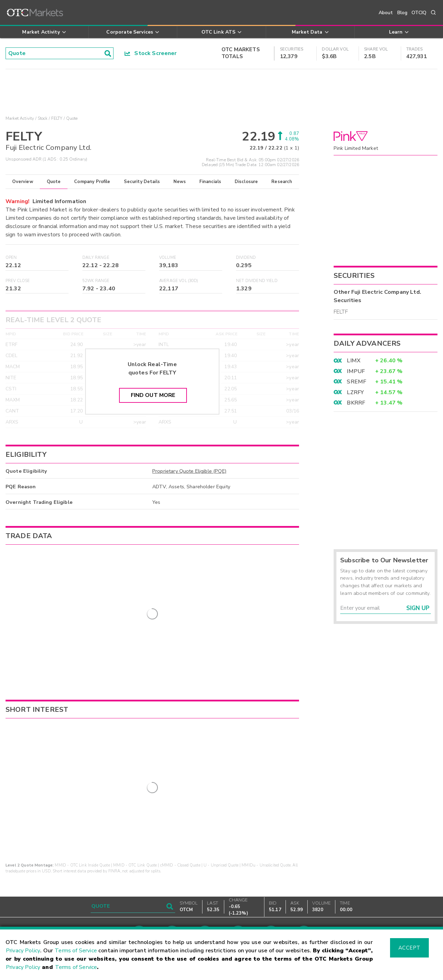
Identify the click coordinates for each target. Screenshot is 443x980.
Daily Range (96, 258)
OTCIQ (419, 13)
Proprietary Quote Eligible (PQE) (189, 471)
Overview (22, 182)
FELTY (57, 118)
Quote (54, 182)
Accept (409, 948)
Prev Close (18, 281)
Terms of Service (76, 951)
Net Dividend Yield (257, 281)
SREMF (356, 382)
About (386, 13)
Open (11, 258)
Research (282, 182)
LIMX (354, 361)
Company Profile (92, 182)
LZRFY (355, 392)
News (180, 182)
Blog (403, 13)
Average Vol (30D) (179, 281)
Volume (168, 258)
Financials (210, 182)
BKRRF (356, 403)
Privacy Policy (23, 951)
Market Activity (20, 118)
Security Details (142, 182)
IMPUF (356, 371)
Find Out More (153, 395)
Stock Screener (151, 53)
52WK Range (96, 281)
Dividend (246, 258)
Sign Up (418, 608)
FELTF (341, 312)
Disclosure (246, 182)
